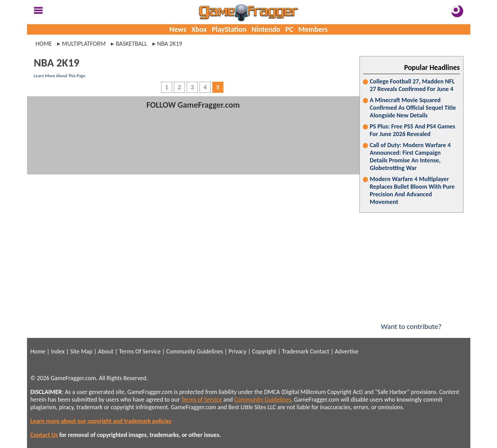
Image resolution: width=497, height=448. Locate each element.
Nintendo (266, 29)
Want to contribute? (411, 322)
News (178, 29)
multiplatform (84, 44)
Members (313, 29)
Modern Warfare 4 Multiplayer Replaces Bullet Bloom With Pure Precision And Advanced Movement (412, 190)
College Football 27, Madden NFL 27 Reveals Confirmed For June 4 (412, 85)
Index (58, 351)
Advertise (347, 351)
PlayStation (229, 29)
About (106, 351)
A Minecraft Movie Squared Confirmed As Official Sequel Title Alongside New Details (413, 108)
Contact (320, 351)
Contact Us (44, 435)
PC (289, 29)
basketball (131, 44)
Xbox (199, 29)
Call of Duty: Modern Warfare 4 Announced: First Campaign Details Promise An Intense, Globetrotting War (410, 156)
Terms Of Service (140, 351)
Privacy (237, 351)
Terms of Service (202, 400)
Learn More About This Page (60, 76)
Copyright (264, 351)
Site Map (81, 351)
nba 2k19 (170, 44)
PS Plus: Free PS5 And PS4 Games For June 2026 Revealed (413, 130)
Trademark (295, 351)
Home (44, 44)
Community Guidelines (195, 351)
